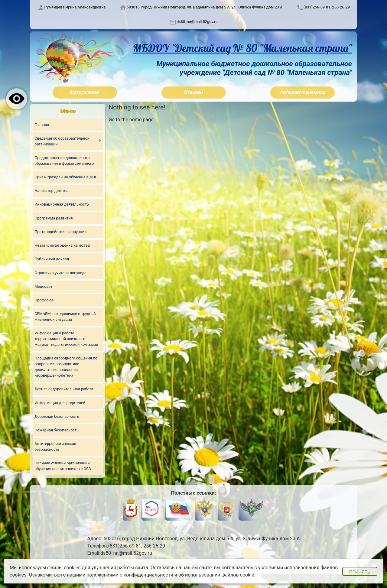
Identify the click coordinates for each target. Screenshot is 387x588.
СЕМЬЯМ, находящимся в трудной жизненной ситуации (65, 317)
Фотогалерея (85, 92)
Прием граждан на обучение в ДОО (66, 177)
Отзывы (194, 92)
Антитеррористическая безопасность (55, 447)
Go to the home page (131, 120)
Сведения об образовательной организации (62, 141)
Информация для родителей (60, 403)
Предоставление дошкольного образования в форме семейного (64, 161)
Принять (360, 572)
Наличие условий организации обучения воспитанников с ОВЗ (63, 466)
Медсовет (43, 286)
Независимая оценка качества (62, 245)
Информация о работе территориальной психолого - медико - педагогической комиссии (66, 339)
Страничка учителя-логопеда (60, 273)
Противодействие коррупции (60, 232)
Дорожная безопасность (57, 416)
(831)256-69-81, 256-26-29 (327, 7)
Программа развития (54, 218)
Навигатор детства (51, 191)
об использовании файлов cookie (216, 575)
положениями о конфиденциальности (130, 575)
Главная (42, 125)
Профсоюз (44, 300)
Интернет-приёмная (302, 92)
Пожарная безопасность (57, 430)
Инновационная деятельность (62, 204)
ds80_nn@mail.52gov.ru (197, 22)
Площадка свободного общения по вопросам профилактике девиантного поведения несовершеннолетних (66, 367)
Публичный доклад (52, 259)
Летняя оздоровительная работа (64, 389)
